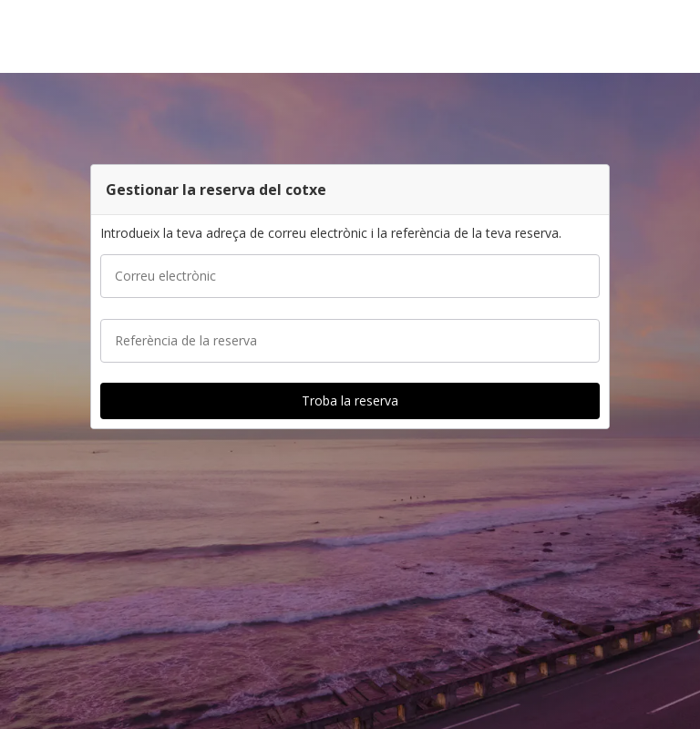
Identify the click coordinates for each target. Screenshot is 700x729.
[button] (680, 36)
